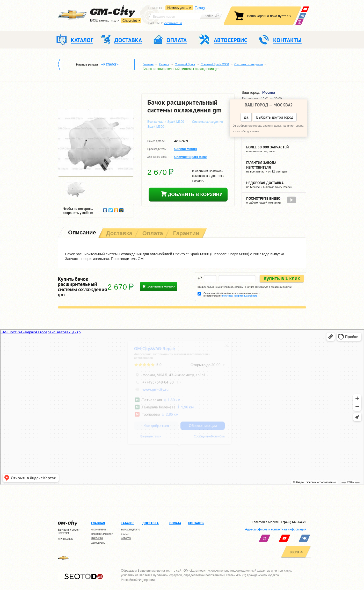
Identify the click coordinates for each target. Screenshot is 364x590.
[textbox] (176, 16)
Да (246, 117)
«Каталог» (110, 64)
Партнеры (97, 538)
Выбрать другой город (275, 117)
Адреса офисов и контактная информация (276, 529)
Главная (148, 64)
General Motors (186, 149)
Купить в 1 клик (282, 278)
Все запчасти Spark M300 (166, 122)
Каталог (164, 64)
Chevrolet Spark (185, 64)
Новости (126, 538)
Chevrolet (130, 21)
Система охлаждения (248, 64)
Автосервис (98, 543)
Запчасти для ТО (130, 530)
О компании (99, 530)
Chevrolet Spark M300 (215, 64)
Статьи (125, 534)
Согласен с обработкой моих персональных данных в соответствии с (232, 294)
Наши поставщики (102, 534)
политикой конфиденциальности (240, 296)
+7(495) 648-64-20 (293, 522)
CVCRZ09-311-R (173, 23)
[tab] (82, 233)
